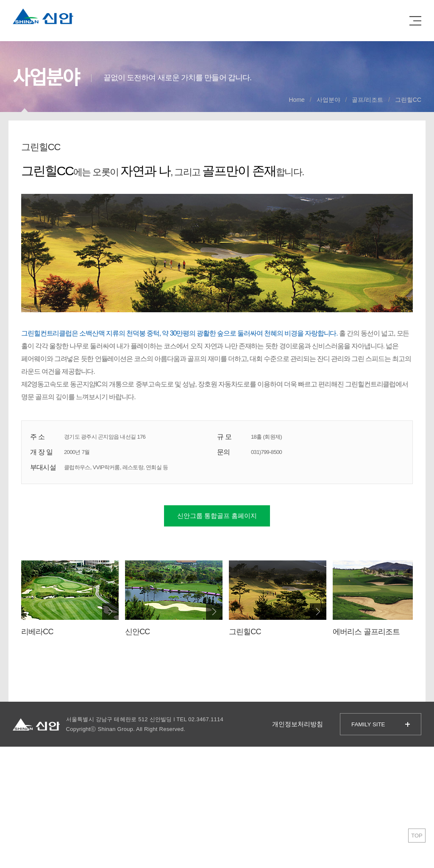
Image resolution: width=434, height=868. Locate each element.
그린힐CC (408, 100)
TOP (417, 836)
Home (297, 100)
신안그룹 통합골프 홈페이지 (217, 516)
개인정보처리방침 (298, 724)
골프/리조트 (367, 100)
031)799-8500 (266, 452)
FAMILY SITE (368, 724)
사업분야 (328, 100)
